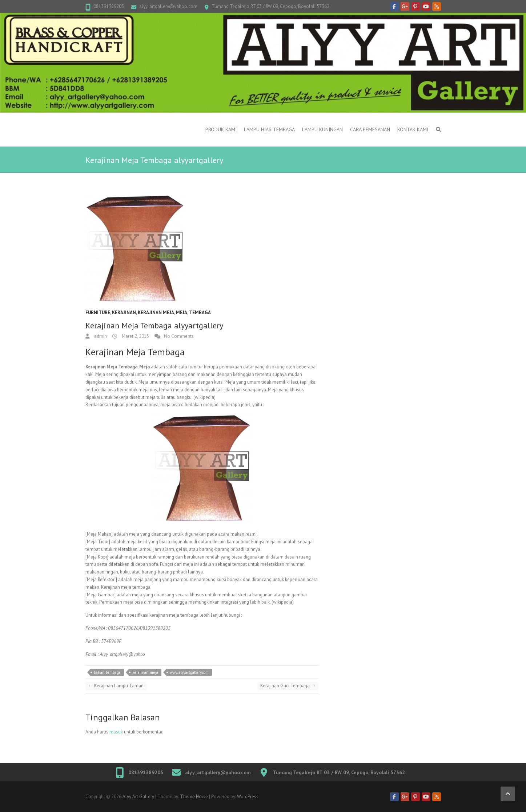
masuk (116, 732)
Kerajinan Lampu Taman (116, 686)
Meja (182, 313)
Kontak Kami (413, 129)
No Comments (179, 336)
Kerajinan (124, 313)
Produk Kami (221, 129)
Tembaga (200, 313)
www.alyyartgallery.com (189, 672)
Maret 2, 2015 (135, 336)
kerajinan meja (156, 313)
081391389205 (109, 6)
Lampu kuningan (322, 129)
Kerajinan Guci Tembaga (288, 686)
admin (100, 336)
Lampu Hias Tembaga (269, 129)
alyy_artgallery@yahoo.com (168, 6)
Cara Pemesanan (370, 129)
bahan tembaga (107, 672)
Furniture (98, 313)
